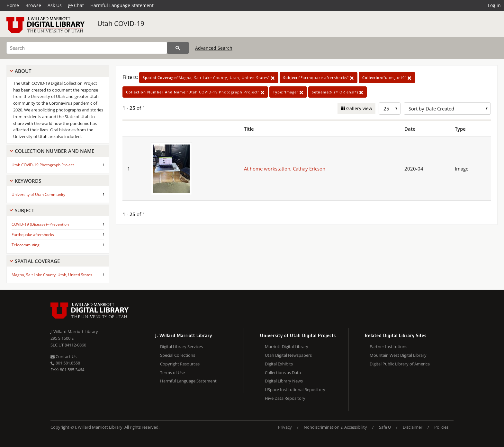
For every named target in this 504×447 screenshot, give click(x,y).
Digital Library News (284, 381)
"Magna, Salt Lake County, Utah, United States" (209, 78)
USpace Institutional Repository (295, 390)
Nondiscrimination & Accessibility (335, 427)
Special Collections (178, 355)
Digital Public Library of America (400, 364)
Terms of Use (172, 372)
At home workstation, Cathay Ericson (285, 169)
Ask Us (55, 5)
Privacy (285, 427)
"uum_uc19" (387, 78)
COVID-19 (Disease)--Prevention (40, 224)
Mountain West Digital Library (398, 355)
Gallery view (359, 108)
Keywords (28, 181)
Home (13, 5)
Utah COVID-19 (121, 23)
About (23, 71)
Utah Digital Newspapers (288, 355)
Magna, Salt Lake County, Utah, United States (52, 275)
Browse (33, 5)
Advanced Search (214, 48)
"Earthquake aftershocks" (319, 78)
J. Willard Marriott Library (74, 331)
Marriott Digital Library (287, 346)
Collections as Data (283, 372)
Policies (441, 427)
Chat (76, 5)
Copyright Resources (180, 364)
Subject (24, 210)
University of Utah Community (38, 194)
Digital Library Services (181, 346)
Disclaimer (413, 427)
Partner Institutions (388, 346)
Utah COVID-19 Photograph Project (43, 165)
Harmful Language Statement (122, 5)
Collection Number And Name (54, 151)
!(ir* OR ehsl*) (337, 92)
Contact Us (63, 356)
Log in (494, 5)
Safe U (385, 427)
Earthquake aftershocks (33, 235)
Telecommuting (26, 245)
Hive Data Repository (285, 398)
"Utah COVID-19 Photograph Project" (195, 92)
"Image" (288, 92)
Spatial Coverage (37, 261)
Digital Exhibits (279, 364)
